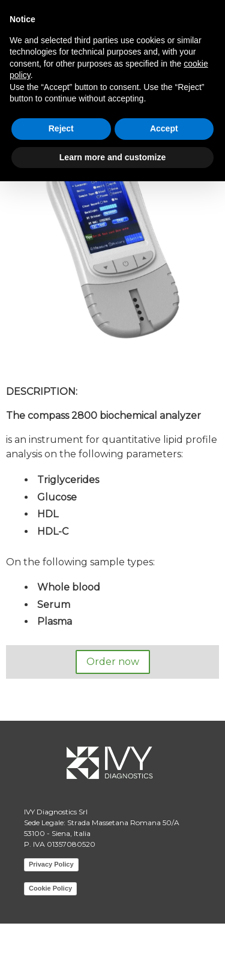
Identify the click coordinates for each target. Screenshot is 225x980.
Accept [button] (164, 128)
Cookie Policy (50, 888)
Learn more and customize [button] (112, 157)
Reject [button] (61, 128)
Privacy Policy (51, 864)
